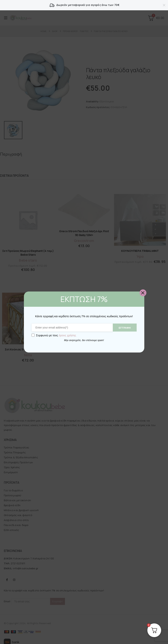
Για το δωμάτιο (13, 489)
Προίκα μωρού (13, 494)
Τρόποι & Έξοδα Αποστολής (21, 457)
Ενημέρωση (11, 471)
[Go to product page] (28, 219)
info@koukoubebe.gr (26, 567)
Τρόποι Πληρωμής (15, 452)
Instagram (14, 579)
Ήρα (140, 256)
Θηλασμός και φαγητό (18, 514)
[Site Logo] (21, 18)
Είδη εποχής (11, 529)
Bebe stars (28, 260)
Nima (28, 354)
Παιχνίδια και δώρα (16, 524)
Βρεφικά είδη (12, 504)
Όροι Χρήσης (12, 467)
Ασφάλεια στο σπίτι (17, 519)
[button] (7, 18)
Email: (27, 601)
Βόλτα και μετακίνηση (17, 499)
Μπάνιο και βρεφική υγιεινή (21, 509)
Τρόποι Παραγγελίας (17, 447)
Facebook (7, 579)
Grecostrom (84, 240)
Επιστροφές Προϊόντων (18, 462)
